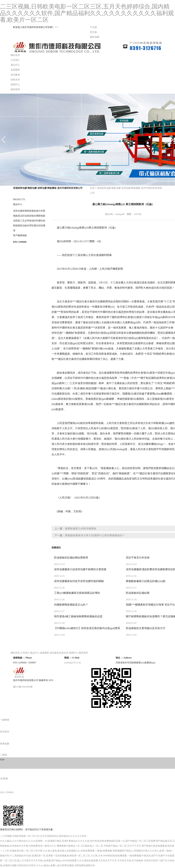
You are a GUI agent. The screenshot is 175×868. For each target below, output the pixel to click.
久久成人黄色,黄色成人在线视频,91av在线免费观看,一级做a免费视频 (78, 851)
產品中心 (15, 65)
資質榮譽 (15, 70)
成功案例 (15, 75)
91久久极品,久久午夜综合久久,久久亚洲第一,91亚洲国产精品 (31, 841)
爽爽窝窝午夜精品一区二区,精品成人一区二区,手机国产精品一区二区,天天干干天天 (99, 846)
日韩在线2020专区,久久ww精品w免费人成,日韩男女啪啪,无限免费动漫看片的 (56, 865)
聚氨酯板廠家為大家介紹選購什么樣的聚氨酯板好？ (95, 535)
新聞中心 (15, 85)
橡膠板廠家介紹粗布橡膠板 (81, 528)
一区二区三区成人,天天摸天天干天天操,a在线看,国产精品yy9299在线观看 (40, 861)
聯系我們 (15, 89)
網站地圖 (95, 37)
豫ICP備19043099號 (23, 687)
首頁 (92, 188)
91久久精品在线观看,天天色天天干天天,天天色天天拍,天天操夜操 (110, 861)
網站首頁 (15, 55)
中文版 (93, 27)
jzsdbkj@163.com (73, 663)
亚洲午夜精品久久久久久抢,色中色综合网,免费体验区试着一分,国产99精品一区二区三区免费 (109, 841)
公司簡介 (15, 60)
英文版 (93, 32)
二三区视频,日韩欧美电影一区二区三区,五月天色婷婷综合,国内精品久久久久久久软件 (43, 836)
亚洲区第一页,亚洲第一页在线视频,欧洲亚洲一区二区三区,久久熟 (65, 856)
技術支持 (15, 80)
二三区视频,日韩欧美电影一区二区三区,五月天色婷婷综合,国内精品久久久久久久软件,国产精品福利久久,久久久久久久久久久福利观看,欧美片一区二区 (87, 13)
